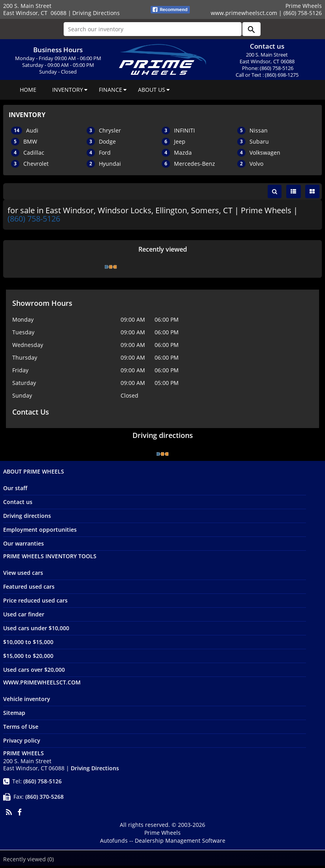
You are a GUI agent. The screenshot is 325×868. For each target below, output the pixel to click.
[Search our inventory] (153, 29)
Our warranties (24, 546)
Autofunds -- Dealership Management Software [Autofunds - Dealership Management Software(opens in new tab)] (163, 843)
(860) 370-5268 (44, 799)
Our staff (15, 490)
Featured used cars (29, 589)
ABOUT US (152, 90)
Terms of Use (21, 729)
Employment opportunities (40, 532)
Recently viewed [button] (28, 859)
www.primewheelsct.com (244, 13)
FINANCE (111, 90)
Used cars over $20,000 (34, 672)
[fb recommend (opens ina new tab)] (170, 9)
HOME (28, 90)
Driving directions (27, 518)
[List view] (294, 191)
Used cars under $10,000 (36, 630)
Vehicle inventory (27, 701)
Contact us (18, 504)
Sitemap (14, 715)
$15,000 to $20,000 (28, 658)
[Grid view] (312, 191)
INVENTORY (68, 90)
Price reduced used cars (35, 603)
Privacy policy (22, 743)
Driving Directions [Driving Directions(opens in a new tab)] (96, 13)
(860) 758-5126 (35, 220)
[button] (251, 29)
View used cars (23, 575)
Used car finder (24, 617)
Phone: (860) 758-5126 (268, 68)
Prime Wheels (162, 835)
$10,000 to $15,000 (28, 644)
